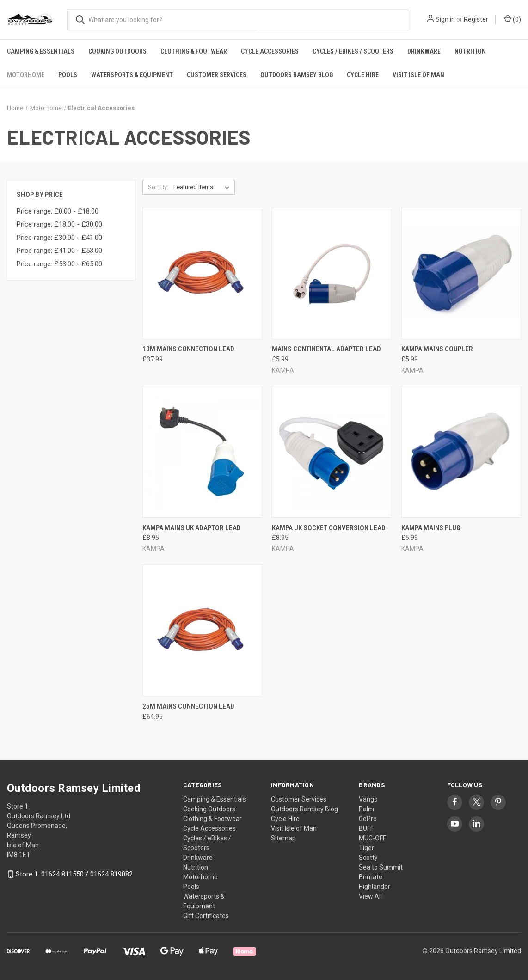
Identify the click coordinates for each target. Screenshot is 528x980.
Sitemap (283, 838)
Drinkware (424, 51)
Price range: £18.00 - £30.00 (59, 224)
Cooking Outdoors (117, 51)
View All (370, 896)
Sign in (445, 19)
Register (476, 19)
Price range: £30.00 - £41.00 (59, 238)
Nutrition (470, 51)
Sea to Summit (381, 867)
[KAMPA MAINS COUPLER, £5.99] (461, 273)
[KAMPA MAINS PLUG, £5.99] (461, 452)
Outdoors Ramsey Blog (297, 75)
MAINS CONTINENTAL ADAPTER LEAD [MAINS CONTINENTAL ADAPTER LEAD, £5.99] (326, 349)
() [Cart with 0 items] (513, 19)
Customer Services (217, 75)
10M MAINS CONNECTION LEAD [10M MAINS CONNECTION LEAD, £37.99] (188, 349)
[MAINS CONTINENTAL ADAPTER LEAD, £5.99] (332, 273)
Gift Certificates (206, 916)
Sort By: (158, 187)
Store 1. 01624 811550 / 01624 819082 (74, 874)
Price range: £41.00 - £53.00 (59, 251)
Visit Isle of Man (418, 75)
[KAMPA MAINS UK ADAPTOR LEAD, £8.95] (202, 452)
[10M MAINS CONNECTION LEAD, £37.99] (202, 273)
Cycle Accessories (270, 51)
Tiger (366, 848)
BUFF (366, 828)
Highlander (375, 887)
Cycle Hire (363, 75)
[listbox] (203, 187)
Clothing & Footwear (194, 51)
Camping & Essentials (41, 51)
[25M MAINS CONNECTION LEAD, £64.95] (202, 630)
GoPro (368, 819)
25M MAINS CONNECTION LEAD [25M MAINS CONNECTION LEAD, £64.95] (188, 706)
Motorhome (26, 75)
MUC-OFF (372, 838)
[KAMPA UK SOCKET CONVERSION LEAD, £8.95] (332, 452)
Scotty (368, 857)
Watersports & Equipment (132, 75)
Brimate (371, 877)
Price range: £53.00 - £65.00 (59, 264)
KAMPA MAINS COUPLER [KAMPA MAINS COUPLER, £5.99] (437, 349)
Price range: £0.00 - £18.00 (58, 211)
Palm (366, 809)
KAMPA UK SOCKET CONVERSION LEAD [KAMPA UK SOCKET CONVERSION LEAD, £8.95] (329, 528)
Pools (68, 75)
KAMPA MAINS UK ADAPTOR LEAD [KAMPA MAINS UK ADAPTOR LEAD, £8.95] (192, 528)
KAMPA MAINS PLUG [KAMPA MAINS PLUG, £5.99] (431, 528)
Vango (368, 799)
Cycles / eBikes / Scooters (353, 51)
